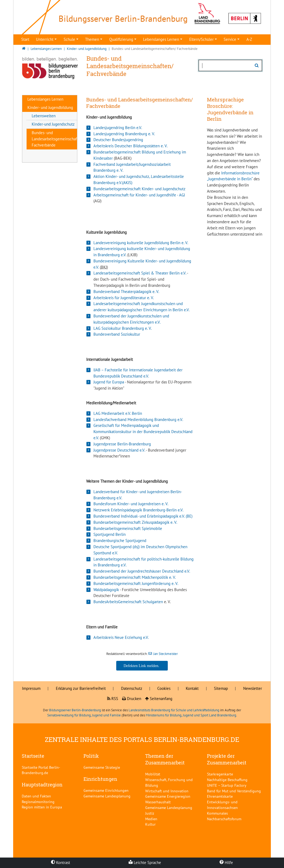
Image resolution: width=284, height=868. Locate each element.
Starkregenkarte (220, 774)
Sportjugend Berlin (110, 534)
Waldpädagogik (106, 590)
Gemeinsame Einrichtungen (106, 790)
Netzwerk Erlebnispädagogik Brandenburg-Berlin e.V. (138, 510)
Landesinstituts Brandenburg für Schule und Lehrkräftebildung (174, 710)
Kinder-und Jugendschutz (53, 124)
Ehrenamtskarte (220, 796)
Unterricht (45, 39)
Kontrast (61, 862)
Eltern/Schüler (201, 39)
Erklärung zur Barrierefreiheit (81, 688)
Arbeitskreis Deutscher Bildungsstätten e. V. (130, 146)
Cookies (164, 688)
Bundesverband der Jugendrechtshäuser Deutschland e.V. (142, 571)
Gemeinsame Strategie (102, 767)
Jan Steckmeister (165, 654)
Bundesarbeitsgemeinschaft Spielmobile (128, 528)
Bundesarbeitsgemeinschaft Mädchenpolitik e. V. (135, 577)
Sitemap (221, 688)
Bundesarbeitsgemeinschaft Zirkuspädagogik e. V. (135, 522)
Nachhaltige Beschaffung (227, 780)
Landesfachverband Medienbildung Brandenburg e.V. (138, 420)
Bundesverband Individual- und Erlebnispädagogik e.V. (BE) (143, 516)
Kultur (150, 824)
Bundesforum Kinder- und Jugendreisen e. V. (131, 504)
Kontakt (192, 688)
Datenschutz (132, 688)
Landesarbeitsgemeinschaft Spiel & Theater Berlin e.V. (140, 273)
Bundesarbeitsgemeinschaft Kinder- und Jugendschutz (139, 189)
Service (230, 39)
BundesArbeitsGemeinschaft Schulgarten (128, 602)
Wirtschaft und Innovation (167, 791)
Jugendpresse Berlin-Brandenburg (122, 444)
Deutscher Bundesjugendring (118, 140)
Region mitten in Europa (42, 807)
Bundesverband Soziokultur (117, 334)
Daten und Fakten (36, 796)
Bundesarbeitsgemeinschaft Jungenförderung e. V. (136, 583)
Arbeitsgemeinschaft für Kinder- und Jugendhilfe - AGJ (139, 195)
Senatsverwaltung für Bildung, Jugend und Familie (84, 715)
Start (25, 39)
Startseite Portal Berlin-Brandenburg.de (41, 770)
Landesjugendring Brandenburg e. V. (124, 134)
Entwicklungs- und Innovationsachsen (222, 805)
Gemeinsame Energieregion (168, 796)
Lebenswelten (44, 116)
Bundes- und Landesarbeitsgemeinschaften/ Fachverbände (58, 139)
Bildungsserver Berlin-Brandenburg (75, 710)
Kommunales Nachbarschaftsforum (224, 816)
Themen (92, 39)
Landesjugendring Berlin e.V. (118, 128)
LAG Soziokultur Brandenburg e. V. (123, 328)
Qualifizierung (121, 39)
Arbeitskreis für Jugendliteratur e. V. (124, 298)
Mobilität (153, 774)
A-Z (249, 39)
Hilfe (226, 862)
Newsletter (253, 688)
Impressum (31, 688)
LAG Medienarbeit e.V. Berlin (118, 413)
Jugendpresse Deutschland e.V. (119, 450)
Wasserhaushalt (158, 802)
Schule (69, 39)
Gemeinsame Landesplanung (107, 796)
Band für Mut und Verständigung (234, 791)
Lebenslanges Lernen (161, 39)
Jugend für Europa (109, 382)
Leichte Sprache (145, 862)
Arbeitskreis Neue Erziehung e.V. (121, 637)
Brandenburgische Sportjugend (120, 541)
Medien (151, 819)
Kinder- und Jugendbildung (50, 107)
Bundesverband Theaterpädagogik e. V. (126, 292)
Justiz (150, 813)
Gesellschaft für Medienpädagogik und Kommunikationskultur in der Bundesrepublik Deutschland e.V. (143, 432)
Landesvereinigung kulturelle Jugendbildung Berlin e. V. (141, 243)
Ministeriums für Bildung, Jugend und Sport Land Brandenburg (191, 715)
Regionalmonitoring (38, 802)
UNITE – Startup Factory (227, 785)
